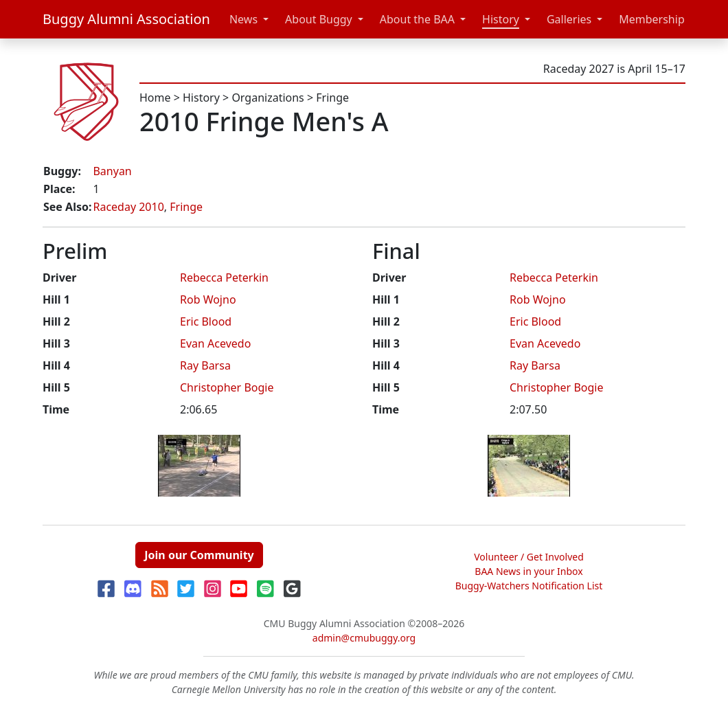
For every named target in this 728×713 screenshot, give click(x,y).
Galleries (569, 19)
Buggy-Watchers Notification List (529, 586)
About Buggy (319, 19)
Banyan (112, 171)
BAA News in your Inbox (528, 571)
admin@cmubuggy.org (364, 638)
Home (155, 98)
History (501, 19)
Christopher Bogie (227, 387)
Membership (652, 19)
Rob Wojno (208, 299)
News (243, 19)
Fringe (332, 98)
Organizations (268, 98)
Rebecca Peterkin (224, 278)
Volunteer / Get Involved (529, 557)
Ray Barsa (205, 365)
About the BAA (417, 19)
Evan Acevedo (215, 343)
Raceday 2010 (128, 207)
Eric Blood (206, 321)
